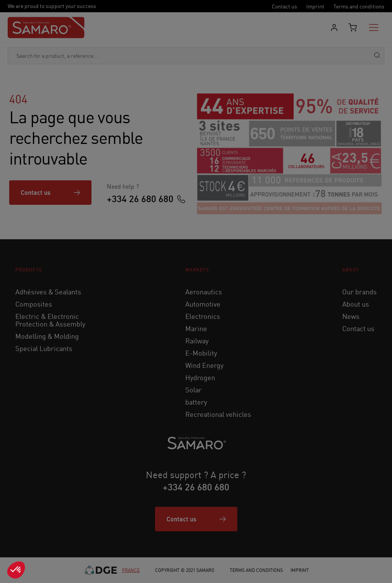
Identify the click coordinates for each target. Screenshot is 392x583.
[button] (16, 570)
